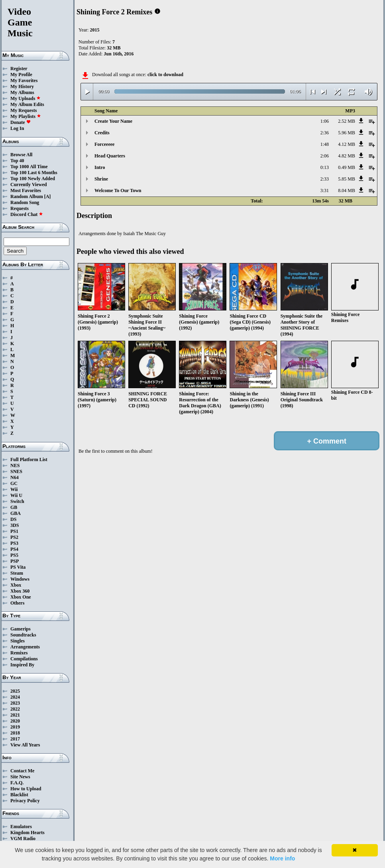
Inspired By (22, 665)
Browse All (21, 155)
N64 (15, 477)
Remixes (19, 653)
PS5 (14, 555)
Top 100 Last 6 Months (34, 173)
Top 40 (17, 161)
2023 (15, 703)
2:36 (325, 133)
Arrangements (25, 647)
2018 (15, 733)
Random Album (27, 196)
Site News (20, 777)
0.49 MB (347, 167)
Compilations (24, 659)
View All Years (25, 745)
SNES (16, 471)
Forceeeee (104, 144)
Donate (21, 122)
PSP (15, 561)
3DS (15, 525)
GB (14, 507)
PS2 (14, 537)
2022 (15, 709)
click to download (165, 75)
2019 (15, 727)
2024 (15, 697)
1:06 (325, 121)
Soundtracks (23, 635)
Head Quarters (110, 156)
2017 (15, 739)
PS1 (14, 531)
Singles (18, 641)
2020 (15, 721)
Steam (17, 573)
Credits (102, 133)
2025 (15, 691)
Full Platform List (29, 460)
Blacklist (19, 795)
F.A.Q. (17, 783)
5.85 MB (347, 179)
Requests (20, 208)
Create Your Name (113, 121)
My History (22, 86)
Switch (17, 501)
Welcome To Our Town (118, 190)
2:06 (325, 156)
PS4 (14, 549)
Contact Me (22, 771)
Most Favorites (26, 190)
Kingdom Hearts (27, 833)
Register (19, 69)
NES (15, 465)
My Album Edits (27, 104)
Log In (17, 128)
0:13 (325, 167)
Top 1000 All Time (29, 167)
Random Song (25, 202)
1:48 (325, 144)
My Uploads (26, 98)
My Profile (21, 75)
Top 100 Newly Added (33, 179)
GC (14, 483)
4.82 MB (347, 156)
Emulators (21, 827)
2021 (15, 715)
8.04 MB (347, 190)
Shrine (101, 179)
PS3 (14, 543)
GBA (16, 513)
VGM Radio (23, 839)
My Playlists (26, 116)
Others (17, 603)
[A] (48, 196)
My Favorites (24, 81)
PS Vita (18, 567)
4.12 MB (347, 144)
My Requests (24, 110)
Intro (100, 167)
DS (13, 519)
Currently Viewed (28, 185)
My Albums (22, 92)
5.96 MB (347, 133)
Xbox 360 (20, 591)
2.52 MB (347, 121)
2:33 (325, 179)
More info (282, 858)
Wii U (16, 495)
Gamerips (21, 629)
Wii (14, 489)
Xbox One (21, 597)
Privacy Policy (25, 801)
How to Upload (26, 789)
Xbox (16, 585)
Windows (20, 579)
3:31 (325, 190)
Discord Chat (27, 214)
